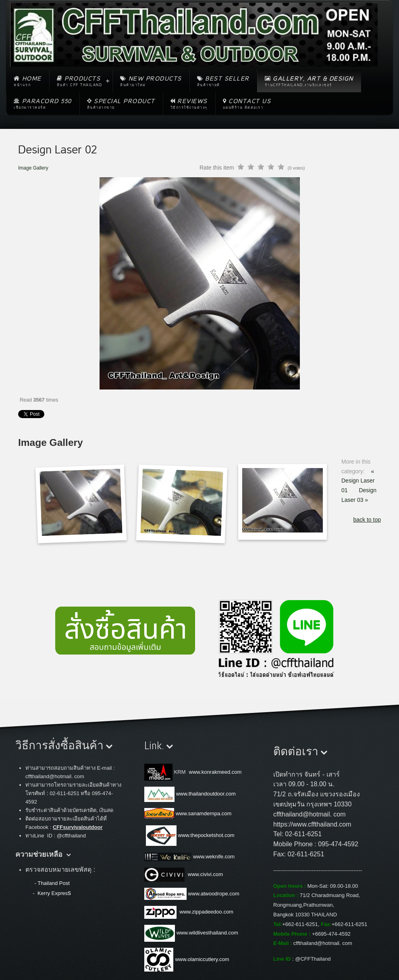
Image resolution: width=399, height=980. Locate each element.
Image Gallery (33, 168)
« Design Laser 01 (358, 481)
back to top (367, 520)
